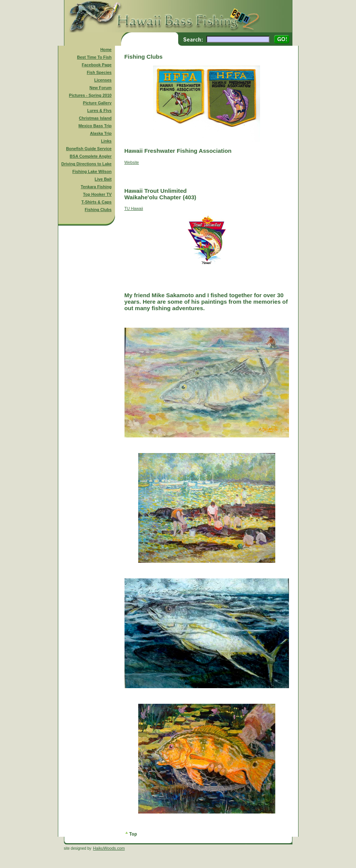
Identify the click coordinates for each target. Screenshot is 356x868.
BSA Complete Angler (91, 156)
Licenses (103, 80)
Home (106, 50)
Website (132, 162)
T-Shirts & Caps (97, 202)
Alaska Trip (101, 133)
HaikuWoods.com (109, 848)
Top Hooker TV (97, 194)
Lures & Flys (99, 111)
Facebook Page (97, 65)
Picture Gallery (97, 103)
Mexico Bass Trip (95, 126)
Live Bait (103, 179)
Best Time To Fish (94, 57)
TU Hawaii (134, 208)
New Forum (101, 88)
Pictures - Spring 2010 (90, 95)
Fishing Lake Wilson (92, 171)
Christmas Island (95, 118)
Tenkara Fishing (96, 187)
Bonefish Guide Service (89, 149)
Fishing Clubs (98, 210)
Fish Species (99, 72)
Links (106, 141)
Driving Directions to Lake (86, 164)
